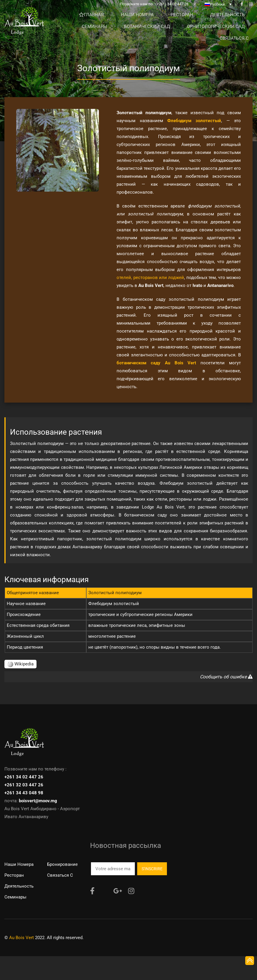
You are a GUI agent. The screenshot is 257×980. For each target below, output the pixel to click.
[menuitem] (218, 9)
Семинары (15, 897)
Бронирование (62, 864)
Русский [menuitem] (217, 9)
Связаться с (60, 875)
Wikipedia (20, 664)
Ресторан (14, 875)
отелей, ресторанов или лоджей (150, 278)
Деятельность (19, 886)
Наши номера (19, 864)
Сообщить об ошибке (226, 677)
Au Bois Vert (21, 938)
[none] (218, 9)
